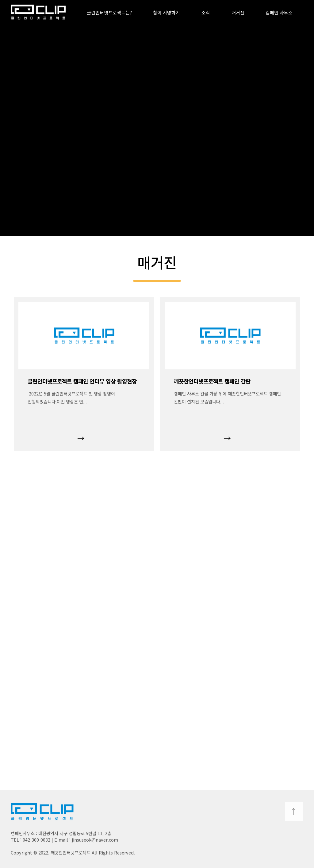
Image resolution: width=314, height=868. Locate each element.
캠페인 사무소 (279, 12)
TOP (294, 812)
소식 (206, 12)
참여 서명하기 (167, 12)
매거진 (238, 12)
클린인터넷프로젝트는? (109, 12)
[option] (84, 374)
